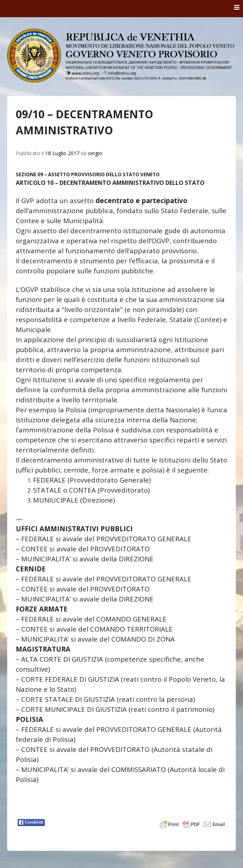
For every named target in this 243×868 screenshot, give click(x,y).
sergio (95, 153)
